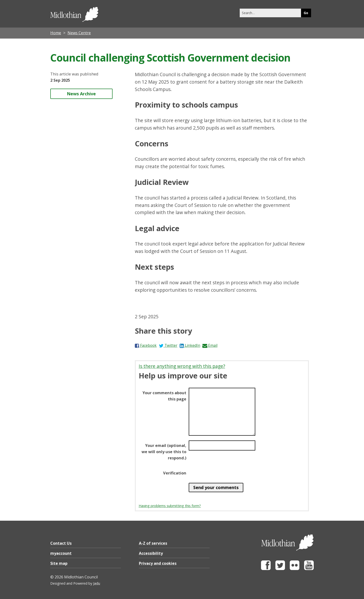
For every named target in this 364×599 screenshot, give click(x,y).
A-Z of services (153, 543)
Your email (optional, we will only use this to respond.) (164, 452)
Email (210, 345)
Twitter (168, 345)
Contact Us (61, 543)
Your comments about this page (164, 396)
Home (56, 33)
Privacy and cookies (158, 563)
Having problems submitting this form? (170, 506)
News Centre (79, 33)
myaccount (61, 553)
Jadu (97, 583)
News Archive (81, 94)
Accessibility (151, 553)
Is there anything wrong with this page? (182, 366)
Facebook (146, 345)
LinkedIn (190, 345)
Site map (59, 563)
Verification (175, 473)
